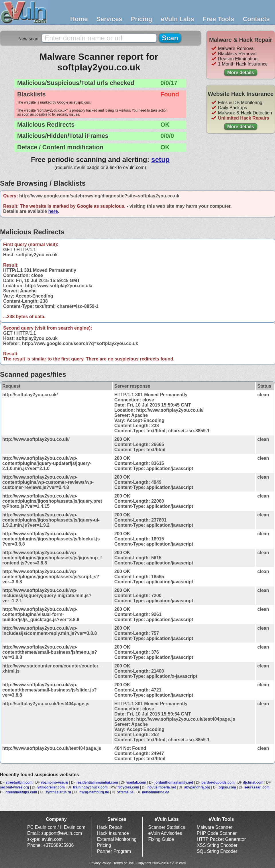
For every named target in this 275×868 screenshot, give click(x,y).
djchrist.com (253, 782)
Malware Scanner (215, 827)
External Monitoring (117, 839)
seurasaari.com (257, 787)
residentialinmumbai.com (97, 782)
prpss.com (227, 787)
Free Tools (219, 19)
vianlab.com (136, 782)
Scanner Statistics (167, 827)
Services (109, 19)
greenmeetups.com (21, 792)
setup (160, 159)
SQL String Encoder (217, 851)
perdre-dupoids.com (218, 782)
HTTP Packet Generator (221, 839)
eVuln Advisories (165, 833)
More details (240, 73)
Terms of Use (124, 863)
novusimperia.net (162, 787)
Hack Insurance (113, 833)
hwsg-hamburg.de (94, 792)
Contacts (256, 19)
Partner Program (114, 851)
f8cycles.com (128, 787)
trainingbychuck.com (90, 787)
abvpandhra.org (197, 787)
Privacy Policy (100, 863)
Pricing (142, 19)
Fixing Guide (161, 839)
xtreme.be (126, 792)
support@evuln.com (62, 833)
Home (79, 19)
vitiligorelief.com (51, 787)
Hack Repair (110, 827)
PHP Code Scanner (217, 833)
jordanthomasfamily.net (174, 782)
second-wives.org (14, 787)
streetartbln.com (19, 782)
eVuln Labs (177, 19)
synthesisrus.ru (58, 792)
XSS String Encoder (217, 845)
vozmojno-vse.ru (55, 782)
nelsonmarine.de (155, 792)
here (53, 211)
